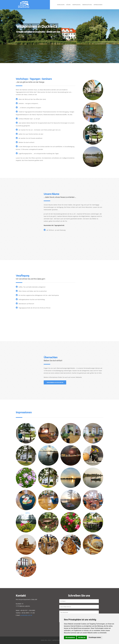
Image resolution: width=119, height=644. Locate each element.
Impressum (56, 640)
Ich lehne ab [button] (82, 637)
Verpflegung (76, 5)
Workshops (61, 5)
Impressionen (98, 5)
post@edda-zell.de (26, 615)
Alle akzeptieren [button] (70, 637)
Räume (68, 5)
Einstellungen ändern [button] (95, 637)
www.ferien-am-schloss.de (55, 382)
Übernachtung (87, 5)
